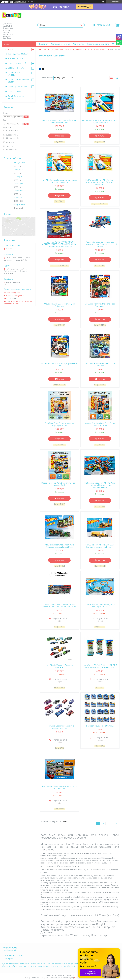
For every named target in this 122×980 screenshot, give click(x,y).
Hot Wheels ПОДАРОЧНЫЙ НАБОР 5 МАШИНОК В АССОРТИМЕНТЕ (100, 666)
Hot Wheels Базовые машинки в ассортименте (59, 727)
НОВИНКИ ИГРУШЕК (16, 59)
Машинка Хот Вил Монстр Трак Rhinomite (59, 305)
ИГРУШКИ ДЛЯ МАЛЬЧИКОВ (96, 50)
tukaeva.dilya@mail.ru (16, 296)
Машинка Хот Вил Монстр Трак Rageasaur (100, 305)
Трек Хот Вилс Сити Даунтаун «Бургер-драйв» (59, 424)
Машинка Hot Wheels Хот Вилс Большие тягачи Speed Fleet (59, 546)
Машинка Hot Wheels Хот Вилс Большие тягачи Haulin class (100, 546)
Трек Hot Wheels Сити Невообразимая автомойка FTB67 (59, 122)
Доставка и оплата (15, 955)
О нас (67, 44)
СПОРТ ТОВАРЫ (14, 91)
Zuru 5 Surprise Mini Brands (16, 97)
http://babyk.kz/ (13, 293)
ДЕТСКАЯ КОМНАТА (16, 68)
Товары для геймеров (17, 87)
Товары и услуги (50, 50)
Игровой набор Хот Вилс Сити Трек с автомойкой (59, 484)
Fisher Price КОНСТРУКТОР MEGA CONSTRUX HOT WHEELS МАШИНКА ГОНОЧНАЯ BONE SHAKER (59, 244)
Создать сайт (20, 2)
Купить (61, 136)
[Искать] (82, 25)
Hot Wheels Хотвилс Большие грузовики (59, 666)
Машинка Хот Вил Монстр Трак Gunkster (100, 365)
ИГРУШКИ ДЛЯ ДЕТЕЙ (70, 50)
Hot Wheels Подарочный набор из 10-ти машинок (59, 788)
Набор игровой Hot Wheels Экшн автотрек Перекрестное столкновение (100, 485)
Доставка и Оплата (98, 44)
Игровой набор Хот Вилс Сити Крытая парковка (100, 424)
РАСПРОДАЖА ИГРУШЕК (18, 54)
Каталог (55, 44)
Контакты (78, 44)
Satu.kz (74, 975)
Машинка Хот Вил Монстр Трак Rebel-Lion (59, 365)
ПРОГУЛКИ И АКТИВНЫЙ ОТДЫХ (18, 81)
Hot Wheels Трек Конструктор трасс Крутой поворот (100, 122)
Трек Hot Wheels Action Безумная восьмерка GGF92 (100, 606)
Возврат (9, 959)
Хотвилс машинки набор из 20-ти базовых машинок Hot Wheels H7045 (59, 606)
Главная (44, 44)
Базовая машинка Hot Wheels (100, 726)
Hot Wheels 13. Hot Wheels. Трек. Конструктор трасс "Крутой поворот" (100, 182)
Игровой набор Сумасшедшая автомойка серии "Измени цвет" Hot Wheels (100, 244)
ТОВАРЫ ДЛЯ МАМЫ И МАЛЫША (17, 74)
